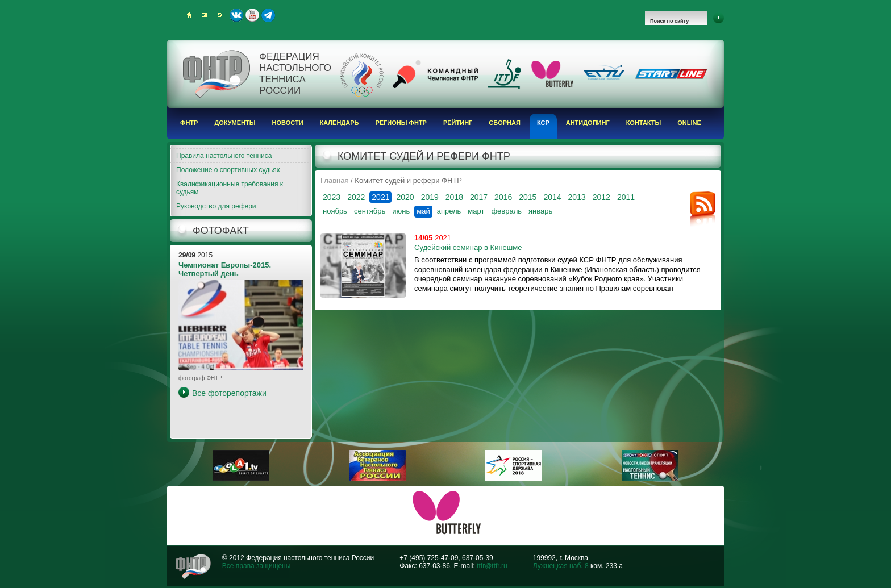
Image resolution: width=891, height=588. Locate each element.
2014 (552, 197)
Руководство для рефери (216, 206)
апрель (449, 211)
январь (540, 211)
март (476, 211)
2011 (626, 197)
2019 (430, 197)
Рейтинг (458, 123)
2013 (577, 197)
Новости (288, 123)
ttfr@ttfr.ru (492, 566)
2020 (405, 197)
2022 (356, 197)
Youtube (252, 15)
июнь (401, 211)
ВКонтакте (236, 15)
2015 (528, 197)
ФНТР (189, 123)
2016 (503, 197)
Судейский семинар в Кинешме (468, 247)
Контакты (644, 123)
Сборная (505, 123)
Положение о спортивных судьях (228, 170)
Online (689, 123)
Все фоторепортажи (229, 393)
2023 (332, 197)
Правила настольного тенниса (224, 156)
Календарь (340, 123)
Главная (334, 180)
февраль (506, 211)
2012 (601, 197)
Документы (235, 123)
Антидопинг (588, 123)
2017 (479, 197)
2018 (454, 197)
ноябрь (335, 211)
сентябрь (370, 211)
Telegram (268, 15)
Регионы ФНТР (401, 123)
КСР (543, 123)
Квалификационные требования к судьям (230, 188)
